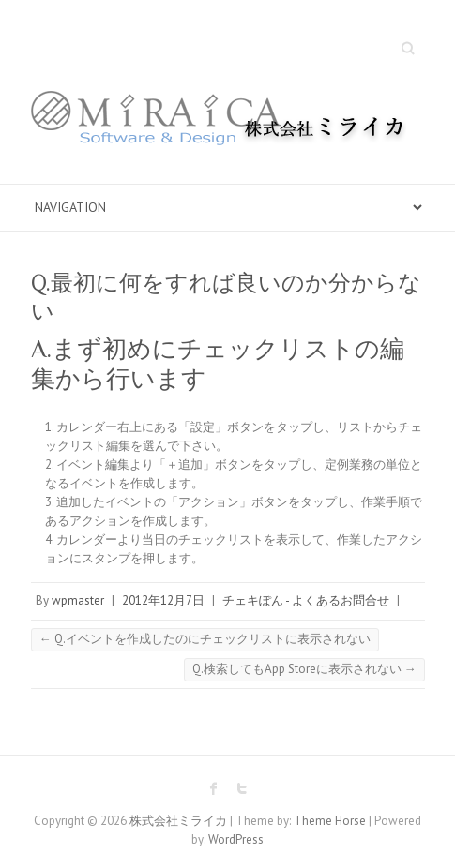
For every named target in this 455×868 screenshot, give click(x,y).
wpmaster (78, 600)
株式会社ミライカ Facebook (214, 788)
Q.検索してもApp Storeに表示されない (304, 669)
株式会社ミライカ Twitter (242, 788)
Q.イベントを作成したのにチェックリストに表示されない (205, 639)
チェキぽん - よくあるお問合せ (306, 600)
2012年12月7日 (163, 600)
